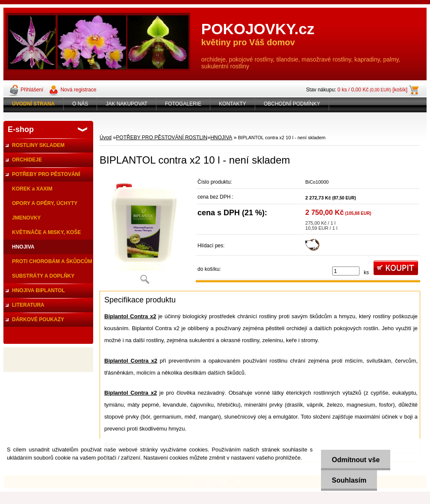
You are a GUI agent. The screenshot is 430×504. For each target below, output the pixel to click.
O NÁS (80, 104)
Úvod (106, 138)
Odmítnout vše (356, 460)
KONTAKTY (233, 104)
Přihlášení (32, 90)
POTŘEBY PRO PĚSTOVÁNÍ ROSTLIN (162, 138)
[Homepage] (34, 104)
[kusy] (346, 271)
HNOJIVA (221, 138)
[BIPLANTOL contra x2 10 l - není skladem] (144, 232)
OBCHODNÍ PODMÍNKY (292, 104)
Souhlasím (349, 480)
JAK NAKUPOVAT (127, 104)
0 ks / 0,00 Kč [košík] (372, 90)
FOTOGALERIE (183, 104)
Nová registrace (78, 90)
